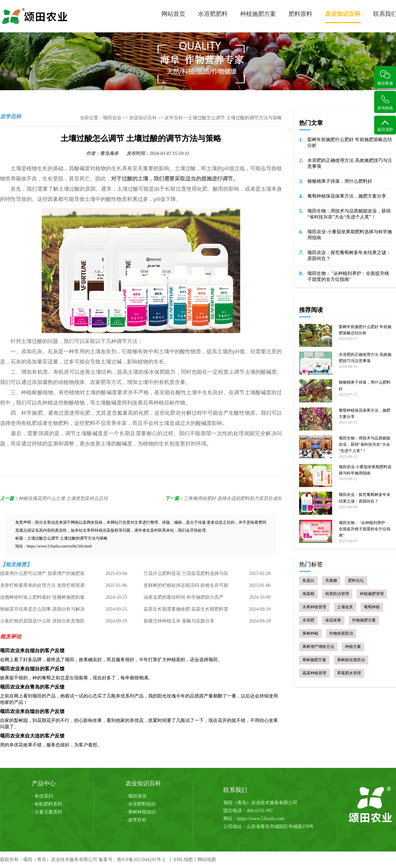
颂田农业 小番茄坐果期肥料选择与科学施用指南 (350, 235)
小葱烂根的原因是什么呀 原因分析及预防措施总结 (42, 623)
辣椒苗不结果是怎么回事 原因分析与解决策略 (42, 611)
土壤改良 (345, 607)
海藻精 (308, 594)
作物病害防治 (341, 633)
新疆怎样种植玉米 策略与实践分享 (179, 621)
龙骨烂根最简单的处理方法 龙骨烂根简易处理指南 (42, 587)
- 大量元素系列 (47, 812)
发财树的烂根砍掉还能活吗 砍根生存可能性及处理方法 (186, 587)
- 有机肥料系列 (47, 804)
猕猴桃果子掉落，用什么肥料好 (340, 181)
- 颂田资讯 (136, 796)
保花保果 (333, 620)
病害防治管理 (337, 594)
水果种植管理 (314, 607)
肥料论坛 (356, 581)
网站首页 (173, 14)
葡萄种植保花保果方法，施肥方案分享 (347, 196)
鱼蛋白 (308, 581)
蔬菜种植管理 (314, 673)
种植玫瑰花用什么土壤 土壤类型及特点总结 (63, 498)
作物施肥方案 (364, 620)
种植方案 (353, 647)
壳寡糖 (331, 581)
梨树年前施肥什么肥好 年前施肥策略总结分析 (350, 143)
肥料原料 (300, 14)
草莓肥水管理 (349, 673)
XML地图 (183, 860)
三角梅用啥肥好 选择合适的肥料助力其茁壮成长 (233, 498)
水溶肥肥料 (213, 14)
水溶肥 (308, 620)
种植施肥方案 (258, 14)
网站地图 (207, 860)
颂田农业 (112, 118)
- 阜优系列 (42, 796)
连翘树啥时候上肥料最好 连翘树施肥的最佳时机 (42, 599)
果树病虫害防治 (351, 660)
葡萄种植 (372, 607)
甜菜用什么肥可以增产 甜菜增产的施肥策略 (42, 575)
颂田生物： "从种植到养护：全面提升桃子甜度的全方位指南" (348, 276)
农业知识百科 (343, 17)
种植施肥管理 (372, 594)
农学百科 (174, 118)
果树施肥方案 (314, 660)
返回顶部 (385, 126)
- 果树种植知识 (141, 812)
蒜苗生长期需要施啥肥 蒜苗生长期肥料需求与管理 (186, 611)
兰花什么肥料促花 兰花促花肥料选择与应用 (186, 575)
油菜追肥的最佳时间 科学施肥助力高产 (184, 597)
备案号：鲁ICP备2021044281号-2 (132, 860)
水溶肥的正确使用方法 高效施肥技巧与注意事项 (350, 163)
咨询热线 (385, 103)
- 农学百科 (136, 820)
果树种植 (310, 633)
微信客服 (385, 78)
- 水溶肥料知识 (141, 804)
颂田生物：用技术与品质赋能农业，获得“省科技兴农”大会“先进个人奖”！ (349, 214)
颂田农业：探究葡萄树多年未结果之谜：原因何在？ (349, 256)
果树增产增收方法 (318, 647)
